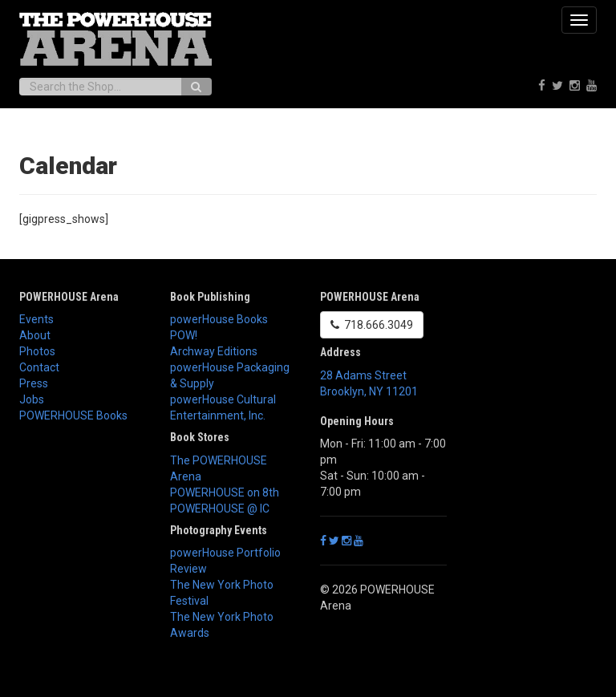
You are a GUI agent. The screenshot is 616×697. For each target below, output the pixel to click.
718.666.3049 (372, 325)
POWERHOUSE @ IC (220, 509)
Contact (39, 367)
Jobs (32, 399)
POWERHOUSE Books (73, 415)
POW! (184, 335)
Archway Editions (214, 351)
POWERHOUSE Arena (69, 297)
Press (34, 383)
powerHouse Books (219, 319)
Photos (37, 351)
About (35, 335)
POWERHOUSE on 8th (225, 492)
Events (36, 319)
